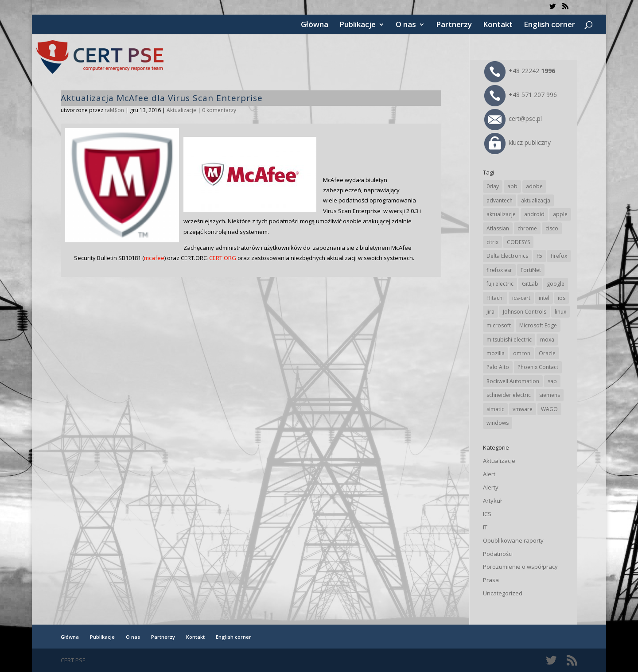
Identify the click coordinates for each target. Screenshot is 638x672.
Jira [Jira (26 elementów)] (490, 312)
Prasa (491, 580)
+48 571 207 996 (521, 95)
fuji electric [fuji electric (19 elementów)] (500, 284)
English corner (549, 25)
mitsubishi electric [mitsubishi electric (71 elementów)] (509, 340)
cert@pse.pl (513, 118)
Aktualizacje (181, 110)
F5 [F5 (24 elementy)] (539, 256)
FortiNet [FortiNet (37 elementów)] (531, 270)
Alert (489, 474)
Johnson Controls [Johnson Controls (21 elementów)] (525, 312)
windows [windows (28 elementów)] (498, 423)
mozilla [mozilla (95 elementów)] (496, 353)
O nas (406, 25)
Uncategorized (503, 593)
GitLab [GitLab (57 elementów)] (530, 284)
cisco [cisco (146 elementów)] (552, 228)
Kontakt (498, 25)
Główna (315, 25)
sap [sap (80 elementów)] (552, 381)
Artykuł (492, 501)
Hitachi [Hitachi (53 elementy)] (495, 298)
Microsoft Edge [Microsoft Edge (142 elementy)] (538, 325)
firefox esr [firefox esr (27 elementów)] (499, 270)
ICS (487, 514)
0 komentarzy (219, 110)
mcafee (154, 258)
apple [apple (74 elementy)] (560, 214)
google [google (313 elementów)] (556, 284)
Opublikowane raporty (513, 540)
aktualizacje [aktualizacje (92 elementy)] (501, 214)
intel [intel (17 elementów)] (544, 298)
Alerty (491, 487)
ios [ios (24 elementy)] (562, 298)
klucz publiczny (517, 142)
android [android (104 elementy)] (534, 214)
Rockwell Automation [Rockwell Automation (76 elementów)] (513, 381)
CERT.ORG (223, 258)
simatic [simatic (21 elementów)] (495, 409)
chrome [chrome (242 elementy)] (527, 228)
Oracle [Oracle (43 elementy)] (547, 353)
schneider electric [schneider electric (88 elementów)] (509, 395)
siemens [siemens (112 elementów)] (550, 395)
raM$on (114, 110)
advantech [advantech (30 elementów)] (500, 200)
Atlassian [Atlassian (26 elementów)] (498, 228)
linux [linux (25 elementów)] (560, 312)
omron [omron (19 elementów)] (522, 353)
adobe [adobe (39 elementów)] (534, 186)
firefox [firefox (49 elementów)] (559, 256)
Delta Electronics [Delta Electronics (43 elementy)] (507, 256)
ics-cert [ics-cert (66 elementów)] (521, 298)
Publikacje (358, 25)
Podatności (498, 554)
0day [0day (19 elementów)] (493, 186)
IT (485, 527)
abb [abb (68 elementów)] (512, 186)
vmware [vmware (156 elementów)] (523, 409)
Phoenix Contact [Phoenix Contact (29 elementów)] (538, 367)
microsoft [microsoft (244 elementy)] (499, 325)
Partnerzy (454, 25)
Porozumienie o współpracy (520, 567)
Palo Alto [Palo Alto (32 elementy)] (498, 367)
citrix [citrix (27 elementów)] (492, 242)
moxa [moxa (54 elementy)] (547, 340)
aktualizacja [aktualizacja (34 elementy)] (536, 200)
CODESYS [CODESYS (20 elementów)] (518, 242)
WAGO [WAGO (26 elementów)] (549, 409)
